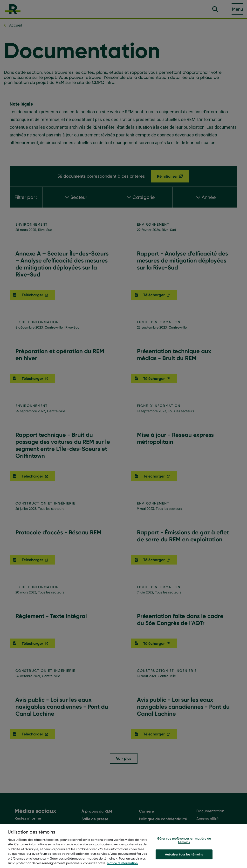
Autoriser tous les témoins (184, 859)
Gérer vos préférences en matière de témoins (184, 845)
